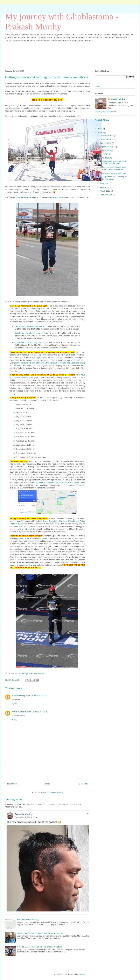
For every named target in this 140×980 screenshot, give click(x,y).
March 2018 (105, 191)
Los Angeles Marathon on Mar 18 (30, 326)
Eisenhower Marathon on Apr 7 (29, 333)
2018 (100, 132)
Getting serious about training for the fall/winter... (113, 178)
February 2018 (106, 195)
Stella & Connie (19, 712)
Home (48, 784)
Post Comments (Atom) (53, 793)
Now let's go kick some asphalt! (31, 673)
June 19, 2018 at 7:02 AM (36, 696)
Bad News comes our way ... (29, 920)
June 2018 (105, 158)
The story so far (13, 800)
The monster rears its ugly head (113, 173)
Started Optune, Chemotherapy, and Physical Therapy (40, 933)
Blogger (82, 974)
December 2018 (107, 136)
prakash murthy (118, 99)
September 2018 (107, 147)
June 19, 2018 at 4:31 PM (38, 712)
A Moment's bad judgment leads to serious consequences (113, 168)
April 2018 (105, 187)
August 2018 (106, 150)
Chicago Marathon (59, 197)
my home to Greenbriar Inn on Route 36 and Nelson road (60, 482)
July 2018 (104, 154)
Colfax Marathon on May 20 (28, 342)
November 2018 (107, 139)
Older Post (83, 784)
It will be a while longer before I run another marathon (39, 947)
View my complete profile (105, 112)
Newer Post (12, 784)
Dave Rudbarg (19, 696)
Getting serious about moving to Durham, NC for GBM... (113, 162)
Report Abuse (102, 120)
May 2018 (104, 184)
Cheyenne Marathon (28, 197)
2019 (100, 129)
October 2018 (106, 143)
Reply (15, 703)
